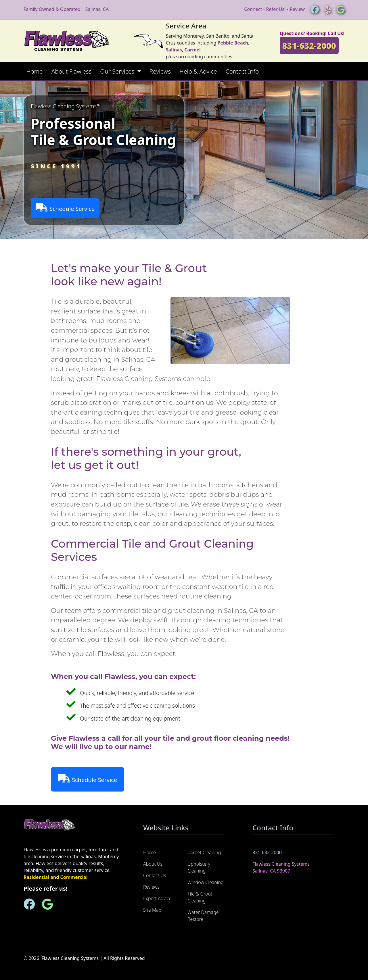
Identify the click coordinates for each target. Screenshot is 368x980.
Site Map (152, 910)
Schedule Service (65, 208)
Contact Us (155, 875)
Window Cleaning (206, 882)
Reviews (160, 71)
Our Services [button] (118, 71)
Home (34, 71)
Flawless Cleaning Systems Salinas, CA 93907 (281, 867)
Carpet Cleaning (204, 852)
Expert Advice (157, 898)
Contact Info (242, 71)
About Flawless (72, 71)
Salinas (174, 50)
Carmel (192, 50)
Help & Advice (198, 71)
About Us (153, 864)
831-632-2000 (309, 46)
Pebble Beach (233, 43)
